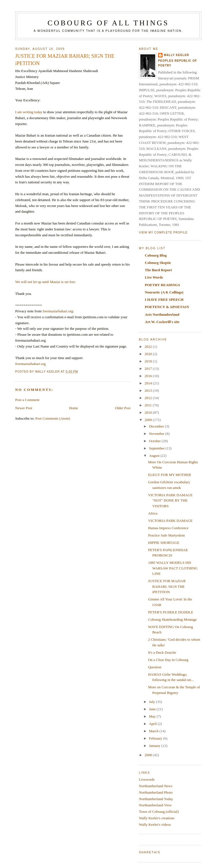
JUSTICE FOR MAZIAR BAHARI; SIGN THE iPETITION (167, 586)
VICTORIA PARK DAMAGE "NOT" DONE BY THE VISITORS (170, 500)
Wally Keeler (176, 55)
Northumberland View (155, 805)
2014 (149, 383)
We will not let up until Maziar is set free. (46, 282)
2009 (149, 420)
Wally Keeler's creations (157, 818)
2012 (149, 398)
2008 (149, 755)
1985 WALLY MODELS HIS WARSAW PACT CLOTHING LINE (173, 568)
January (155, 746)
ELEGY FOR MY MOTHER (169, 475)
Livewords (147, 779)
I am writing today (29, 112)
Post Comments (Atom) (53, 418)
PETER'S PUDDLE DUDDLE (171, 612)
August (155, 456)
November (157, 434)
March (154, 731)
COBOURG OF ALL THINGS (108, 23)
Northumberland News (156, 786)
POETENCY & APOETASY (167, 307)
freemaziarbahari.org (58, 311)
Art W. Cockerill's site (162, 322)
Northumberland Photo (156, 792)
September (157, 448)
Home (74, 408)
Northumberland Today (156, 799)
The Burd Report (158, 270)
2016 (149, 376)
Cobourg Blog (156, 255)
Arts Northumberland (162, 314)
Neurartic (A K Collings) (164, 292)
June (153, 709)
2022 (149, 347)
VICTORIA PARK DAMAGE (170, 521)
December (157, 426)
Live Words (154, 277)
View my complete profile (163, 232)
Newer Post (24, 408)
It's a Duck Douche (162, 652)
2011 (149, 405)
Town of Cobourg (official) (159, 812)
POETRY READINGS (162, 285)
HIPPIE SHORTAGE (164, 543)
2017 (149, 369)
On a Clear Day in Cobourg (168, 660)
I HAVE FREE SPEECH (164, 300)
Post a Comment (27, 400)
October (155, 441)
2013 (149, 390)
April (153, 724)
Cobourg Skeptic (158, 263)
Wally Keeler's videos (155, 824)
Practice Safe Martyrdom (166, 535)
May (153, 716)
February (156, 738)
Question (155, 667)
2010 (149, 412)
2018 (149, 361)
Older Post (123, 408)
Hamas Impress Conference (168, 528)
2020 (149, 354)
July (153, 702)
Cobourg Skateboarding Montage (172, 619)
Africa (153, 513)
